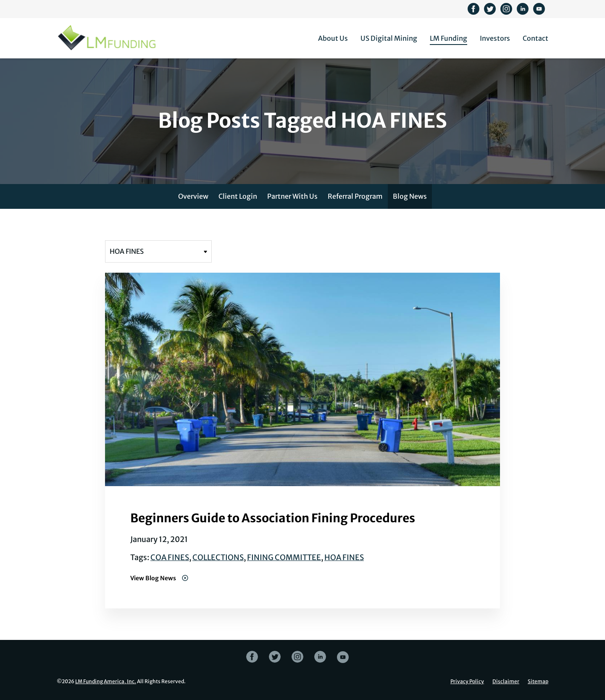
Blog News (410, 196)
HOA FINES (344, 557)
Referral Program (355, 196)
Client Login (238, 196)
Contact (535, 38)
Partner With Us (292, 196)
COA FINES (170, 557)
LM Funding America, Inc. (106, 681)
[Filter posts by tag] (158, 251)
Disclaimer (506, 682)
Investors (495, 38)
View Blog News (154, 578)
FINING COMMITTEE (284, 557)
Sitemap (538, 682)
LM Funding (448, 38)
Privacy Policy (467, 682)
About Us (333, 38)
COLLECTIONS (218, 557)
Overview (193, 196)
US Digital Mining (389, 38)
